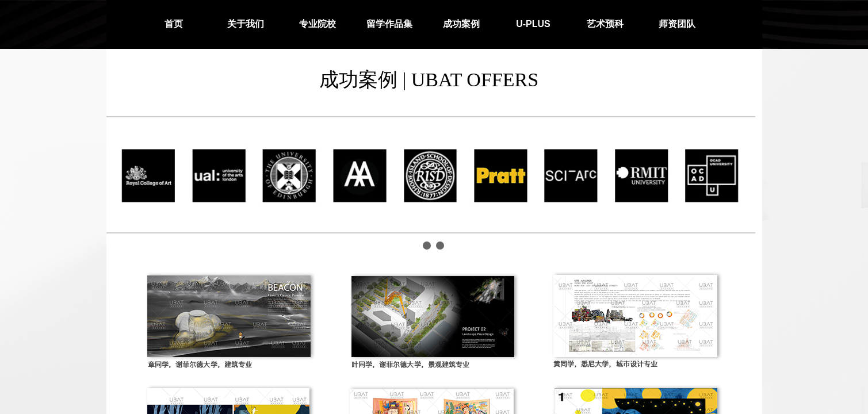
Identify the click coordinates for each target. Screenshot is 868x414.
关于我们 (246, 24)
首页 (174, 24)
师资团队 (677, 24)
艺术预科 (605, 24)
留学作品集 (389, 24)
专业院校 (318, 24)
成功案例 (461, 24)
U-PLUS (533, 24)
